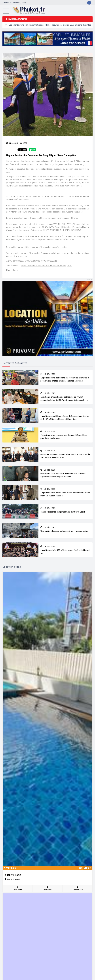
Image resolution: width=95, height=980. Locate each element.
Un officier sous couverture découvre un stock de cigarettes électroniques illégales (66, 473)
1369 (23, 143)
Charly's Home (13, 875)
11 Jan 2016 (12, 143)
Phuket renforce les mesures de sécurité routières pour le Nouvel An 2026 (66, 435)
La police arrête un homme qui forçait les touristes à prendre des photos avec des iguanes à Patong (66, 378)
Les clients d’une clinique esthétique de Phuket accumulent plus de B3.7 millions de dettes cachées (66, 397)
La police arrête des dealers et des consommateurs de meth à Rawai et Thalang (66, 492)
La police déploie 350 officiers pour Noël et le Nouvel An (66, 550)
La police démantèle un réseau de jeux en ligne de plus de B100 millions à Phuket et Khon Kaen (66, 416)
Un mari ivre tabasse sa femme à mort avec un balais (66, 529)
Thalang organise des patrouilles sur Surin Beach (66, 510)
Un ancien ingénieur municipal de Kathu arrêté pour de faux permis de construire (66, 454)
